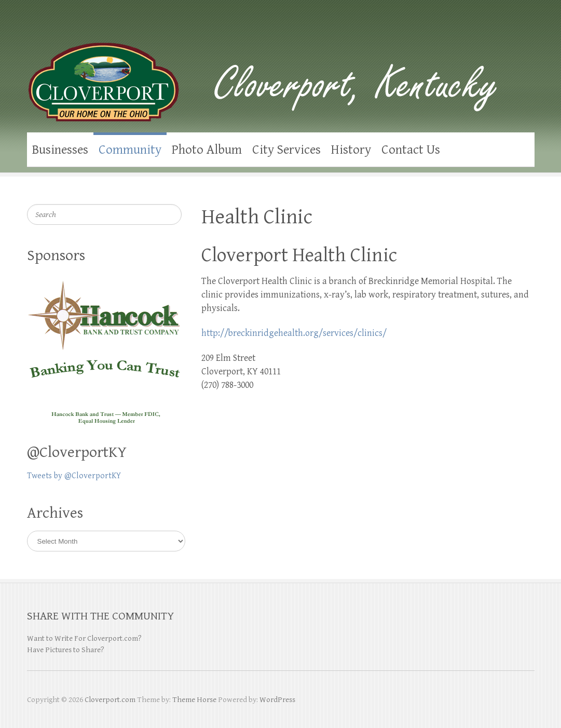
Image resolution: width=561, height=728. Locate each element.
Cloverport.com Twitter (527, 31)
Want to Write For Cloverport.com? (84, 638)
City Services (286, 150)
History (351, 150)
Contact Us (411, 150)
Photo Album (207, 150)
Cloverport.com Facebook (506, 31)
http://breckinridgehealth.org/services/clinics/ (294, 333)
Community (130, 150)
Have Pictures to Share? (66, 650)
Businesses (60, 150)
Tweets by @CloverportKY (74, 476)
